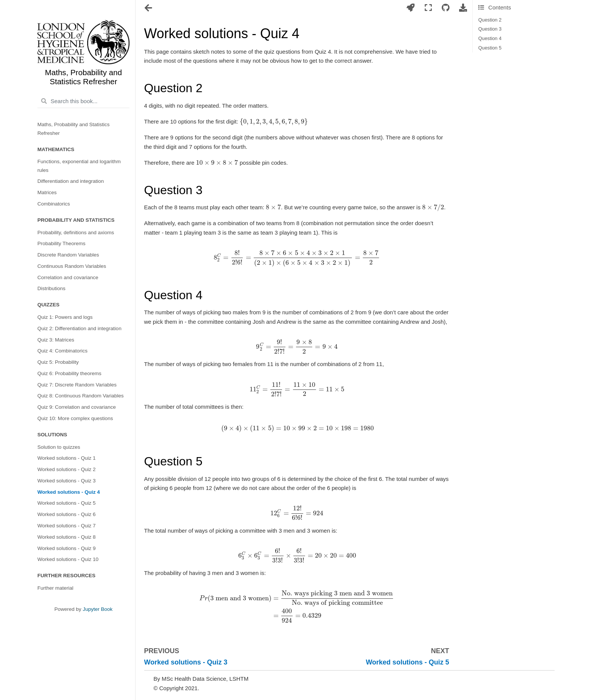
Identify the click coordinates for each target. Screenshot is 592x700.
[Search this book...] (83, 101)
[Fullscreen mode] (428, 8)
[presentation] (274, 121)
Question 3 (490, 29)
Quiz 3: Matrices (56, 340)
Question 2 (490, 20)
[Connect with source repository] (445, 8)
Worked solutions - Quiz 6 (66, 514)
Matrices (47, 192)
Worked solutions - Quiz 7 (66, 526)
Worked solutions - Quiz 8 (66, 537)
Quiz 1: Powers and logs (65, 317)
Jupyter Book (98, 609)
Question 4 (490, 38)
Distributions (51, 288)
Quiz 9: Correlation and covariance (77, 407)
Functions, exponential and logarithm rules (79, 166)
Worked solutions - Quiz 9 (66, 548)
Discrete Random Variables (68, 255)
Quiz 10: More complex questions (75, 418)
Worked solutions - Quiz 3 (66, 481)
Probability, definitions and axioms (76, 233)
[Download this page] (463, 8)
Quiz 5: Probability (58, 362)
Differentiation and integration (71, 181)
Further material (55, 588)
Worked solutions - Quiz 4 (69, 492)
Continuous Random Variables (72, 266)
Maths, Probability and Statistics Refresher (73, 129)
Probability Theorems (61, 243)
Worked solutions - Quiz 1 (66, 458)
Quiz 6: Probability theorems (69, 373)
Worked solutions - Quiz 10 (68, 559)
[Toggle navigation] (149, 9)
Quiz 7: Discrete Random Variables (77, 385)
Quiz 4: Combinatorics (62, 351)
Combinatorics (54, 204)
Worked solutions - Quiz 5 (66, 503)
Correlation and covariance (68, 277)
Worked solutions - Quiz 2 (66, 469)
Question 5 (490, 48)
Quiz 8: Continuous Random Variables (81, 396)
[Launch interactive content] (411, 8)
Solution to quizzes (59, 447)
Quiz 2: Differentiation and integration (79, 328)
